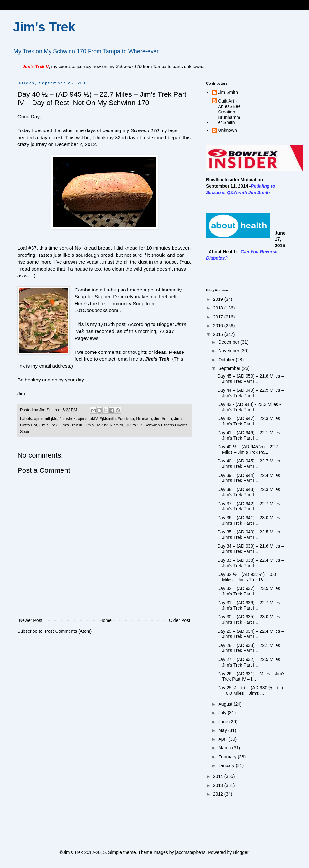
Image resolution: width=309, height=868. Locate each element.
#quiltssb (126, 419)
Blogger (241, 852)
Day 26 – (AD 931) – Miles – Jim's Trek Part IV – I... (251, 676)
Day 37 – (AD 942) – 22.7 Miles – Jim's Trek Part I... (251, 506)
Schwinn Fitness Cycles (166, 425)
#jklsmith (108, 419)
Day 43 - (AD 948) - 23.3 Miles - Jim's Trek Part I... (249, 407)
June (224, 722)
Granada (144, 419)
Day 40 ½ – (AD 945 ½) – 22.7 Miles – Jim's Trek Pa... (248, 449)
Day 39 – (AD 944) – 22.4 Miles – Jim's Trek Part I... (251, 478)
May (223, 730)
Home (105, 620)
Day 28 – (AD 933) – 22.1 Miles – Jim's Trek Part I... (251, 648)
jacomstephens (190, 852)
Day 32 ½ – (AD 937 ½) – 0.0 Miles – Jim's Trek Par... (247, 577)
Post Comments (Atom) (68, 631)
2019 (219, 299)
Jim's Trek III (71, 425)
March (225, 748)
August (226, 704)
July (223, 713)
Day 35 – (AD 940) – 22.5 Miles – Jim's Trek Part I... (251, 535)
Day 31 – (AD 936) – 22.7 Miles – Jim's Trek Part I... (251, 605)
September (230, 368)
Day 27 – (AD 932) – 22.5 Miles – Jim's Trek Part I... (251, 662)
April (223, 739)
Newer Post (31, 620)
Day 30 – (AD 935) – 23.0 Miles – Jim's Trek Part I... (251, 619)
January (227, 765)
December (229, 342)
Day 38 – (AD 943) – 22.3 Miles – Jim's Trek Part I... (251, 492)
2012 (219, 794)
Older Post (180, 620)
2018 (219, 308)
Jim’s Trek (157, 359)
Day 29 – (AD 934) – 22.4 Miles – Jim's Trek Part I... (251, 634)
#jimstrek (67, 419)
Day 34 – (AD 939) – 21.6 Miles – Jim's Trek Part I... (251, 549)
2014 (219, 776)
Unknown (228, 130)
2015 (219, 334)
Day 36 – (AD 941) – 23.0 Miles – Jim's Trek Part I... (251, 520)
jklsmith (116, 425)
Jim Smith (163, 419)
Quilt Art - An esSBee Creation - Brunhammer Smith (229, 112)
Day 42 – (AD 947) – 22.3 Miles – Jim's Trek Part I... (251, 421)
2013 (219, 785)
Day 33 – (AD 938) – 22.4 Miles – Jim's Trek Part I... (251, 563)
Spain (25, 432)
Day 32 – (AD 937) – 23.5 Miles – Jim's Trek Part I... (251, 591)
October (227, 360)
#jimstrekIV (88, 419)
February (228, 757)
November (229, 351)
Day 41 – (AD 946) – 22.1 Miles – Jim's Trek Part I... (251, 435)
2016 (219, 326)
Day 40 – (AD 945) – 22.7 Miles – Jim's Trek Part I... (251, 464)
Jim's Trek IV (96, 425)
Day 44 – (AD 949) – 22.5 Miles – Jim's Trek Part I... (251, 393)
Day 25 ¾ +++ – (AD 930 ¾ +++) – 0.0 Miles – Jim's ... (250, 690)
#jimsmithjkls (46, 419)
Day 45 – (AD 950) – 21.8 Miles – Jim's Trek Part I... (251, 379)
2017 (219, 317)
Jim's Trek (44, 27)
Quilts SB (134, 425)
